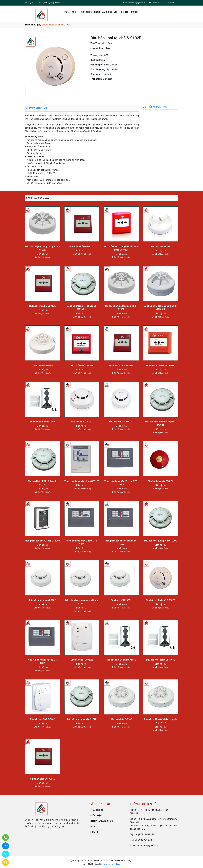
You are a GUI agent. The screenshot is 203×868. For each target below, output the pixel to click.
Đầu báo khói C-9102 (82, 422)
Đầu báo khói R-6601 (121, 600)
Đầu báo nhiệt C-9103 (121, 719)
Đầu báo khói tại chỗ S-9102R (161, 600)
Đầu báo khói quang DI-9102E (82, 719)
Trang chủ (30, 25)
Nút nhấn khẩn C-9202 (82, 365)
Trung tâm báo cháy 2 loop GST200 (42, 541)
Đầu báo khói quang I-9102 (42, 600)
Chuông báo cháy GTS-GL (161, 481)
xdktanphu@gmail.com (148, 846)
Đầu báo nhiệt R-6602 (42, 365)
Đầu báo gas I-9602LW (82, 660)
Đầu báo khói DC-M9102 (121, 422)
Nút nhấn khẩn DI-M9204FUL (161, 365)
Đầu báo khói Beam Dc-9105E (121, 660)
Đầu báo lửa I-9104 (161, 246)
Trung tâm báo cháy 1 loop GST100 (82, 481)
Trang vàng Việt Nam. (111, 864)
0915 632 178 (148, 834)
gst (38, 25)
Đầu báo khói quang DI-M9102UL (161, 541)
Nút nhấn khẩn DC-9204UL (42, 306)
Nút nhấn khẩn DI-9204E (121, 365)
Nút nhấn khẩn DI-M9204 (82, 246)
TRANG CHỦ (70, 12)
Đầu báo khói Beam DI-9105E (161, 660)
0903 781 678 (118, 87)
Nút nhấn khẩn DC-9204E (42, 779)
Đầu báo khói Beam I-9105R (42, 422)
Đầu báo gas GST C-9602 (42, 719)
